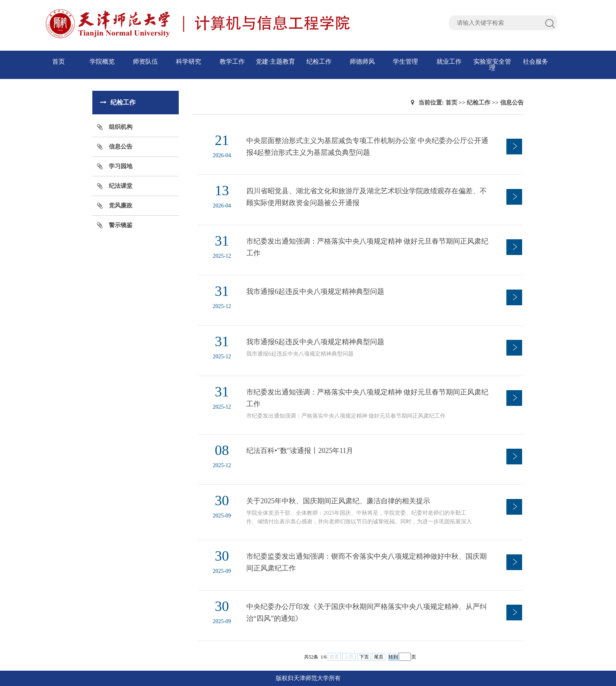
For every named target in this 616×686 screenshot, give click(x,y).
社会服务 (535, 61)
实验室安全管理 (492, 65)
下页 (364, 657)
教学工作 (232, 61)
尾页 (379, 657)
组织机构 (121, 127)
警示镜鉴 (121, 225)
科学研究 (189, 61)
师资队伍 (145, 61)
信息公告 (121, 147)
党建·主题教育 (275, 61)
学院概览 (102, 61)
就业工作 (449, 61)
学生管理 (405, 61)
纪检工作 (319, 61)
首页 (59, 61)
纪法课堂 (121, 186)
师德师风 (362, 61)
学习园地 (121, 166)
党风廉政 (121, 205)
